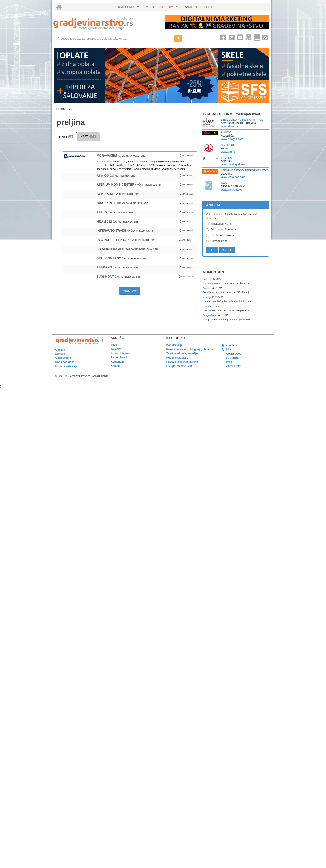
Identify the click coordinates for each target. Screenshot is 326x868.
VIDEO (208, 7)
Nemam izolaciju (220, 241)
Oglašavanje (63, 358)
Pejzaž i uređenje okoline (182, 362)
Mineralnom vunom (222, 224)
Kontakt (60, 354)
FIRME (66, 137)
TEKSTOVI (170, 8)
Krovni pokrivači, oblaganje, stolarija (190, 349)
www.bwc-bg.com (232, 190)
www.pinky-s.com (232, 139)
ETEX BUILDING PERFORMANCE (242, 120)
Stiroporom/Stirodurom (224, 229)
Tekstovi (116, 349)
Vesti (114, 345)
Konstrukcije (175, 345)
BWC (224, 183)
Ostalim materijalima (223, 235)
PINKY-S (226, 132)
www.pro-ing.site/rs (233, 164)
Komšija (207, 297)
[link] (106, 23)
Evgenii (207, 288)
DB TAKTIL (228, 145)
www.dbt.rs (228, 152)
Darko (206, 279)
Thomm (207, 306)
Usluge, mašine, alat (179, 366)
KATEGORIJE (129, 8)
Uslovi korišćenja (66, 366)
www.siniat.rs (229, 126)
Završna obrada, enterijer (182, 353)
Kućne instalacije (177, 358)
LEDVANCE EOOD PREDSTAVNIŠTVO (245, 170)
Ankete (115, 366)
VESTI (150, 7)
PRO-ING (227, 158)
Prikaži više (130, 291)
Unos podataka (65, 362)
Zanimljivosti (119, 357)
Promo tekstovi (121, 353)
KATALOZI (191, 7)
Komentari (213, 272)
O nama (60, 350)
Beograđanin (210, 315)
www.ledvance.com (233, 177)
